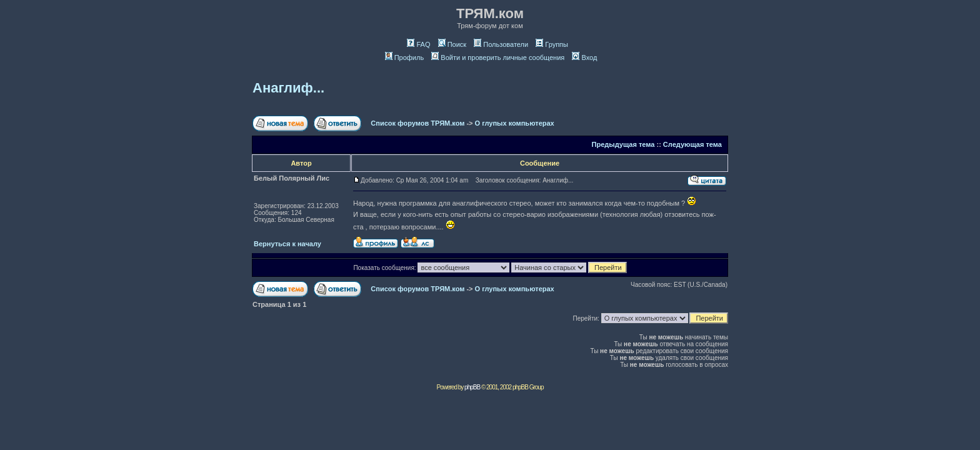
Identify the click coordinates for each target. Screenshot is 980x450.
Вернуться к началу (287, 244)
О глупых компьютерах (515, 123)
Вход (584, 57)
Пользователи (501, 44)
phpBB (472, 387)
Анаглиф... (288, 88)
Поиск (452, 44)
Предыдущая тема (623, 144)
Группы (552, 44)
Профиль (405, 57)
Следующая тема (692, 144)
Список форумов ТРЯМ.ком (417, 123)
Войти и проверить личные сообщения (498, 57)
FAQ (418, 44)
